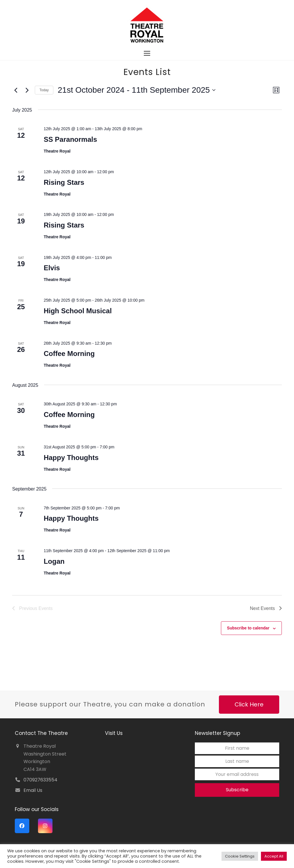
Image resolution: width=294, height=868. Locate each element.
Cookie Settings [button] (240, 856)
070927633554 (40, 780)
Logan (54, 561)
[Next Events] (27, 90)
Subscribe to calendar (248, 628)
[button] (147, 53)
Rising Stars (64, 182)
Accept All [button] (274, 856)
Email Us (33, 790)
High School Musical (78, 311)
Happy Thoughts (71, 458)
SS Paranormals (70, 139)
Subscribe (237, 790)
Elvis (52, 268)
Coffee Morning (69, 354)
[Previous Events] (16, 90)
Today (44, 90)
